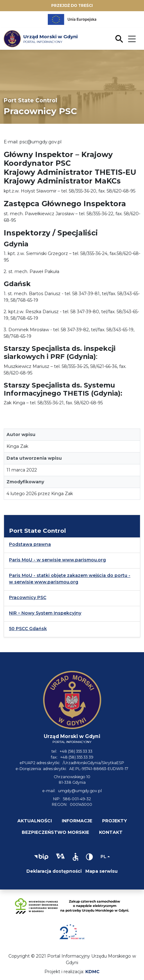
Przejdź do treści (72, 5)
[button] (41, 857)
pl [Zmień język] (103, 857)
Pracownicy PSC (28, 597)
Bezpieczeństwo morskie (55, 832)
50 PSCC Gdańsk (28, 629)
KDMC (92, 972)
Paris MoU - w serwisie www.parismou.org (57, 560)
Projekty (115, 821)
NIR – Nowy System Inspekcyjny (45, 613)
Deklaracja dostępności (54, 871)
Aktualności (35, 821)
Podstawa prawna (30, 544)
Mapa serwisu (101, 871)
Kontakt (111, 832)
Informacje (77, 821)
